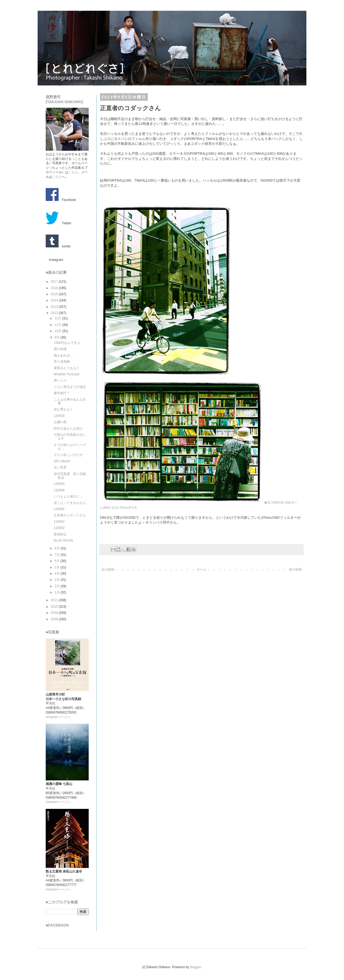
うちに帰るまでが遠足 (70, 387)
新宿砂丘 (60, 534)
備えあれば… (63, 355)
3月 (58, 580)
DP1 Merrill (62, 461)
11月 (58, 325)
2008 (55, 619)
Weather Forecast (67, 374)
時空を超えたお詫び (68, 428)
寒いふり (60, 380)
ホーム (202, 570)
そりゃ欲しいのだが (68, 455)
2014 (55, 300)
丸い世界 (60, 467)
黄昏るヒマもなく (67, 368)
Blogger (196, 967)
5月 (58, 567)
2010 (55, 607)
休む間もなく (63, 409)
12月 (58, 318)
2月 (58, 586)
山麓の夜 (60, 422)
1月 (58, 592)
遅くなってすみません (70, 503)
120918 (59, 416)
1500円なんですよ (67, 343)
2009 (55, 613)
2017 (55, 282)
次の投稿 (108, 570)
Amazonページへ (58, 717)
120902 (59, 528)
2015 (55, 294)
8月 (58, 548)
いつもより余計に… (68, 496)
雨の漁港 (60, 349)
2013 (55, 307)
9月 (58, 337)
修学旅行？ (62, 393)
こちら (73, 172)
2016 (55, 288)
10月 (58, 331)
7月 (58, 555)
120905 (59, 509)
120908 (59, 490)
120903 (59, 522)
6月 (58, 561)
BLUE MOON (63, 541)
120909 (59, 484)
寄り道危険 (62, 362)
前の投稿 (295, 570)
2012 (55, 313)
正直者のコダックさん (70, 515)
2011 (55, 600)
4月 (58, 574)
